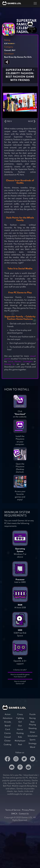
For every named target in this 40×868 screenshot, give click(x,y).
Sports (32, 740)
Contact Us (24, 814)
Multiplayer (20, 741)
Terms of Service (13, 810)
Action (8, 714)
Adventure (8, 718)
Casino (8, 733)
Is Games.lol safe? (20, 670)
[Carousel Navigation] (20, 121)
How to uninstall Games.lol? (20, 683)
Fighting (20, 718)
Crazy (20, 714)
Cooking (8, 745)
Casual (8, 737)
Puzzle (32, 714)
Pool (20, 745)
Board (8, 726)
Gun (20, 726)
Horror (20, 729)
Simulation (32, 736)
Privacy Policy (28, 810)
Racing (32, 718)
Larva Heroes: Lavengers (20, 361)
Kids (20, 737)
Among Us (10, 364)
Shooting (33, 728)
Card (8, 729)
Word (32, 747)
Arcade (8, 722)
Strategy (32, 744)
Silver (32, 732)
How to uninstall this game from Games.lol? (20, 676)
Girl (20, 722)
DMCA (14, 814)
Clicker (8, 741)
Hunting (20, 733)
